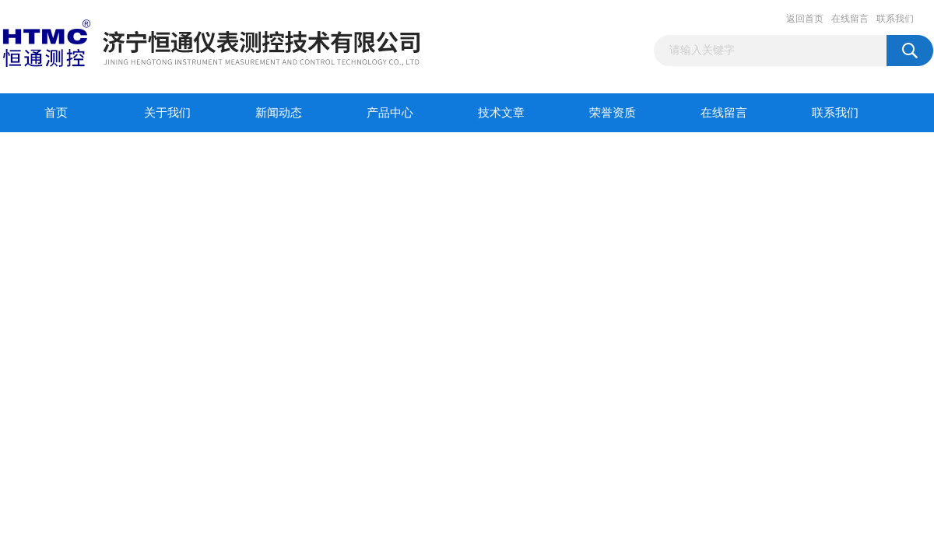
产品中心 (390, 113)
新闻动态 (279, 113)
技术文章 (501, 113)
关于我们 (167, 113)
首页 (56, 113)
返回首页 (805, 19)
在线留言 (850, 19)
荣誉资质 (613, 113)
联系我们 (895, 19)
